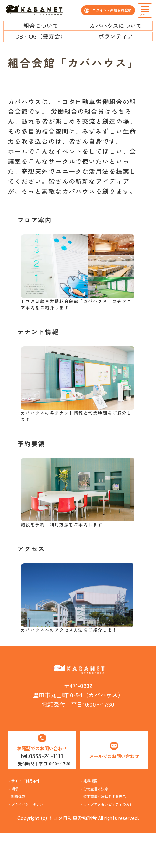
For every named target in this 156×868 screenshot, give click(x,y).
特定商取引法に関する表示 (115, 812)
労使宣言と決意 (106, 796)
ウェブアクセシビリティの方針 (115, 833)
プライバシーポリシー (43, 828)
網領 (19, 796)
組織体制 (25, 807)
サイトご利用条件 (37, 784)
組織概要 (97, 784)
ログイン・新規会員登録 (111, 10)
